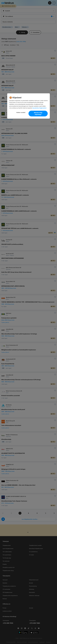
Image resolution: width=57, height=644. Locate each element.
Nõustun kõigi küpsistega (38, 114)
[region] (28, 106)
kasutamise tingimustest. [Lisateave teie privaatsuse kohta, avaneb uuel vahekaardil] (40, 108)
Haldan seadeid (21, 112)
